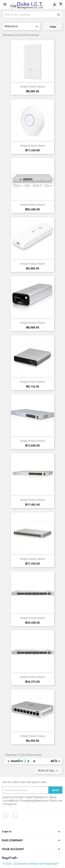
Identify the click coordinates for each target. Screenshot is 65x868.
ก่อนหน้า (14, 761)
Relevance (22, 26)
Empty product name (33, 86)
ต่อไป (56, 761)
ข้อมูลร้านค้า (10, 858)
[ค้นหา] (32, 14)
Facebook (6, 815)
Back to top (48, 771)
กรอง (53, 27)
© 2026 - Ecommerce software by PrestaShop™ (31, 864)
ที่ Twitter (15, 815)
